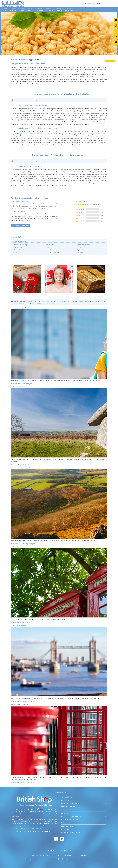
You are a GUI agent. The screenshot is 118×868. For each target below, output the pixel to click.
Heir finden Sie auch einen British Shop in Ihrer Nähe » (30, 100)
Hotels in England (36, 301)
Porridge (80, 247)
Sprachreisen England (18, 308)
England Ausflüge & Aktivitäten (71, 816)
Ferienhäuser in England (49, 301)
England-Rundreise (49, 303)
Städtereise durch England (70, 810)
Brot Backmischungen (21, 245)
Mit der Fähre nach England (70, 820)
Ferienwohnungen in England (66, 301)
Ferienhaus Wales (67, 826)
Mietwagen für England (99, 301)
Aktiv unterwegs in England (20, 468)
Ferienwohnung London (69, 823)
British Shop (22, 60)
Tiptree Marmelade (84, 250)
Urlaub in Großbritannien (19, 705)
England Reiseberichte (18, 626)
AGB (61, 859)
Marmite (17, 252)
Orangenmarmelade (53, 252)
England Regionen (17, 547)
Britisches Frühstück (19, 241)
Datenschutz (80, 859)
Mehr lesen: (22, 384)
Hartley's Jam (18, 247)
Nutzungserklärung (69, 859)
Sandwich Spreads (84, 245)
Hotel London (66, 829)
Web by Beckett (47, 859)
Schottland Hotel (67, 797)
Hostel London (66, 813)
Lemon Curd (50, 245)
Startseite (14, 60)
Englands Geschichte (18, 387)
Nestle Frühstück (51, 250)
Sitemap (55, 859)
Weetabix (80, 252)
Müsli (47, 247)
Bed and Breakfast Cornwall (71, 833)
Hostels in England (83, 301)
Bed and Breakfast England (70, 804)
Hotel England (66, 800)
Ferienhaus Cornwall (68, 807)
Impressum (88, 859)
